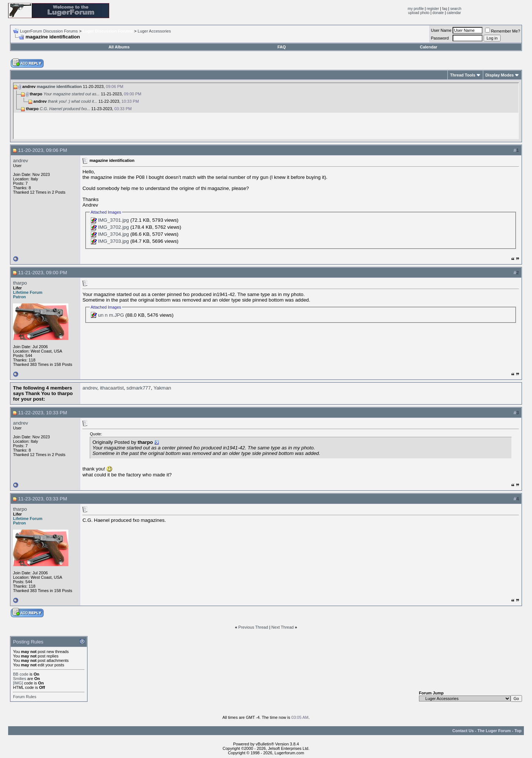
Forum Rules (25, 697)
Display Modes (500, 75)
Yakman (162, 388)
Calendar (428, 47)
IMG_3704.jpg (113, 234)
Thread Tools (463, 75)
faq (445, 9)
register (433, 9)
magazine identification (59, 86)
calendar (454, 13)
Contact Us (463, 731)
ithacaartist (112, 388)
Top (518, 731)
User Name (441, 30)
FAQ (282, 47)
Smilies (19, 679)
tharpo (20, 283)
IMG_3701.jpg (113, 220)
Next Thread (283, 627)
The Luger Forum (494, 731)
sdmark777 (139, 388)
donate (438, 13)
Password (440, 38)
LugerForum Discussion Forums (49, 31)
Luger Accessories (154, 31)
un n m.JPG (111, 315)
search (456, 9)
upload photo (419, 13)
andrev (21, 161)
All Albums (119, 47)
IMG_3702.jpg (113, 227)
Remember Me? (503, 31)
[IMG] (18, 683)
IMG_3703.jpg (113, 241)
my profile (416, 9)
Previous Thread (253, 627)
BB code (21, 674)
